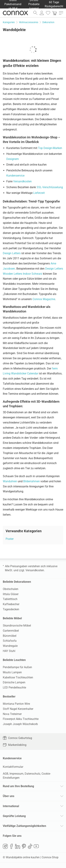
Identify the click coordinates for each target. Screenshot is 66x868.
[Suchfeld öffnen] (35, 13)
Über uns (9, 796)
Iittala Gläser (11, 594)
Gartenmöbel (11, 631)
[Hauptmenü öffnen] (61, 13)
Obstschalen (11, 589)
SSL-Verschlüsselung (50, 187)
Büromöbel (10, 636)
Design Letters (12, 253)
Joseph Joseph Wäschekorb (20, 724)
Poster (10, 539)
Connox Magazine (44, 299)
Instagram (5, 846)
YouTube (36, 846)
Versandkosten (22, 181)
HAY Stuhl (9, 651)
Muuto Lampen (12, 672)
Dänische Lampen (14, 682)
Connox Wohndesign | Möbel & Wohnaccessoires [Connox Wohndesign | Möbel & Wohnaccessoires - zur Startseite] (15, 13)
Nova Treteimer (12, 714)
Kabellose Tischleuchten (18, 677)
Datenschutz (32, 774)
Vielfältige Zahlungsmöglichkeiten (24, 826)
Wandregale (10, 646)
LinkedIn (18, 846)
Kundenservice (15, 176)
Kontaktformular (13, 767)
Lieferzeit (39, 193)
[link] (55, 13)
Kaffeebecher (11, 604)
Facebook (11, 846)
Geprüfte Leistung (14, 816)
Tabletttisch (10, 599)
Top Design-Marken (50, 148)
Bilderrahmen (32, 481)
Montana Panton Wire (16, 704)
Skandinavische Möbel (17, 626)
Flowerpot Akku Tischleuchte (21, 719)
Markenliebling (15, 745)
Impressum (16, 774)
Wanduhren (10, 481)
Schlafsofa (10, 641)
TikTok (30, 846)
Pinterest (24, 846)
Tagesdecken (11, 609)
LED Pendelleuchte (14, 687)
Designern (13, 159)
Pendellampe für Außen (17, 667)
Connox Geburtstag (17, 738)
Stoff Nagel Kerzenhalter (18, 709)
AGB (6, 774)
